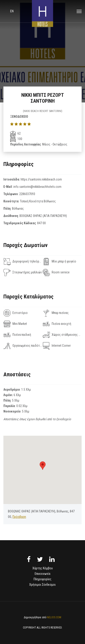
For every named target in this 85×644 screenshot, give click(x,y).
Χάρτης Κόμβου (43, 568)
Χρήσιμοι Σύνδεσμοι (42, 585)
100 (16, 139)
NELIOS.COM (54, 617)
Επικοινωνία (42, 574)
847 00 (41, 223)
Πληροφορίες (42, 579)
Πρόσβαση (19, 517)
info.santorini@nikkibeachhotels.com (37, 187)
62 (15, 133)
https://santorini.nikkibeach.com (41, 179)
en (12, 11)
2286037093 (27, 194)
